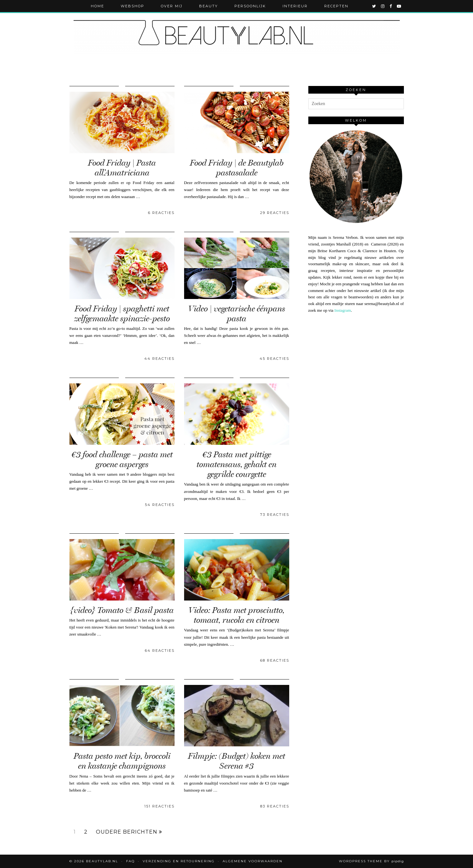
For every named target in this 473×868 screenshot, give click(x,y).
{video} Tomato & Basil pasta (122, 610)
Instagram (343, 310)
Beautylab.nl (102, 861)
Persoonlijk (250, 6)
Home (97, 6)
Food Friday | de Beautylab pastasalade (237, 168)
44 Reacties (159, 359)
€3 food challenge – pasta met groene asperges (122, 459)
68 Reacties (275, 660)
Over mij (172, 6)
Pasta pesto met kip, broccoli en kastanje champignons (122, 761)
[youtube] (399, 6)
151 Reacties (159, 806)
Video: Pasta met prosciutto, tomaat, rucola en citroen (236, 615)
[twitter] (374, 6)
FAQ (130, 861)
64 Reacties (160, 651)
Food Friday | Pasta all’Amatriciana (122, 168)
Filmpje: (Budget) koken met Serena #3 (236, 761)
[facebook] (391, 6)
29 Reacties (275, 213)
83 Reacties (275, 806)
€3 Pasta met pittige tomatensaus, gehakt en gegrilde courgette (236, 464)
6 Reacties (161, 213)
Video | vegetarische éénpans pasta (237, 314)
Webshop (133, 6)
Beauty (208, 6)
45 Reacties (274, 359)
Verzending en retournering (179, 861)
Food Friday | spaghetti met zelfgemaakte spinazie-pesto (122, 314)
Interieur (295, 6)
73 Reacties (275, 515)
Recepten (336, 6)
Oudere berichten (129, 832)
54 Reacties (160, 505)
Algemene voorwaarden (253, 861)
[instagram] (383, 6)
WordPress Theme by (371, 861)
